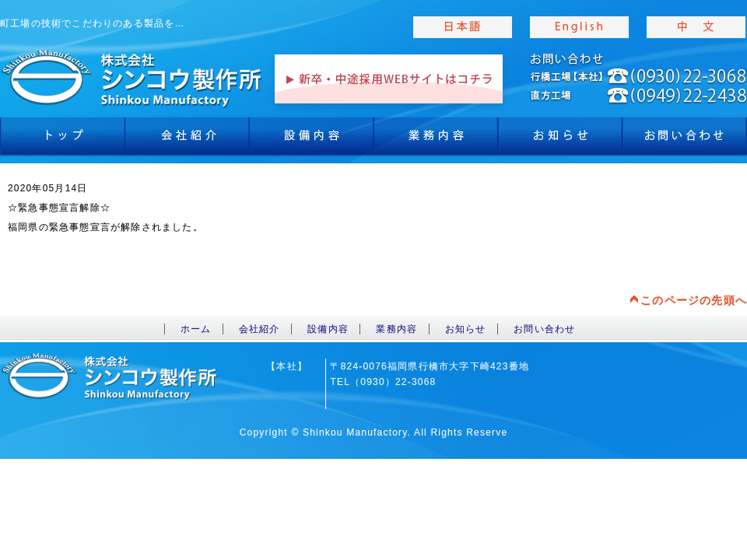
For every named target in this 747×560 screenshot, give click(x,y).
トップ (62, 140)
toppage (132, 78)
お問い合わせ (544, 329)
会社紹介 (187, 140)
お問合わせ (685, 140)
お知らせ (560, 140)
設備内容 (311, 140)
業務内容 (436, 140)
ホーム (196, 329)
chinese (696, 27)
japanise (463, 27)
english (580, 27)
